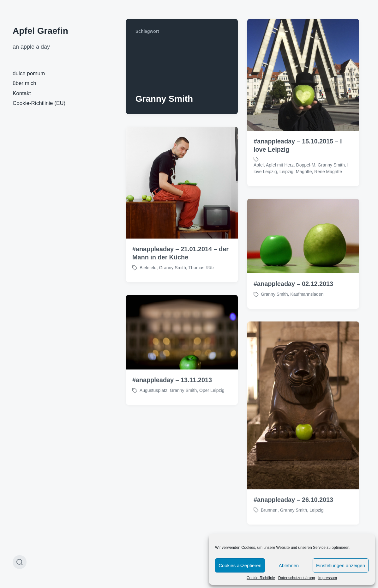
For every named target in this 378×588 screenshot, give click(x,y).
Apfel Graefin (40, 31)
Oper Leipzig (212, 401)
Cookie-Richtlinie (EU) (39, 103)
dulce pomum (29, 73)
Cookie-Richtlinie (261, 578)
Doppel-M (306, 165)
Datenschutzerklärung (297, 578)
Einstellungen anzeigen (341, 565)
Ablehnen (289, 565)
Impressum (328, 578)
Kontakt (22, 93)
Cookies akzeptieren (240, 565)
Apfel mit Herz (280, 165)
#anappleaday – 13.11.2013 (172, 391)
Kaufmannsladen (307, 294)
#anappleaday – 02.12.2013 (293, 284)
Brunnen (269, 521)
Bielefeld (148, 268)
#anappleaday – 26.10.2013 (293, 510)
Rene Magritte (328, 172)
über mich (24, 83)
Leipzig (286, 172)
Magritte (304, 172)
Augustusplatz (153, 401)
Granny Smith (331, 165)
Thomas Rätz (202, 268)
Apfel (259, 165)
